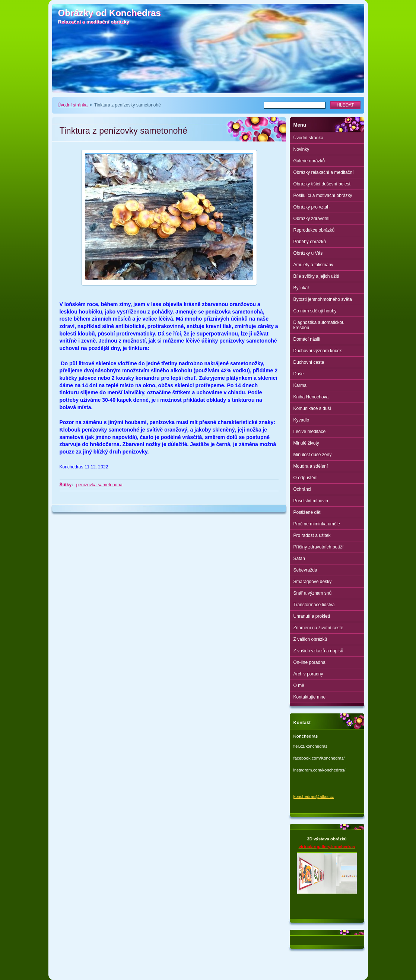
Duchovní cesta (309, 362)
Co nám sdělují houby (315, 311)
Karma (300, 385)
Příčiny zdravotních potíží (319, 547)
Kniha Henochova (311, 397)
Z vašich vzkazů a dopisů (318, 651)
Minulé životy (306, 443)
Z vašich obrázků (310, 639)
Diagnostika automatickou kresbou (319, 325)
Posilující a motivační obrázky (323, 195)
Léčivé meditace (310, 432)
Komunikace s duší (312, 408)
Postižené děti (307, 512)
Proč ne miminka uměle (317, 524)
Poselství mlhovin (311, 501)
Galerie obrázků (309, 161)
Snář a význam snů (313, 593)
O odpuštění (306, 478)
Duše (299, 374)
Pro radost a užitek (312, 535)
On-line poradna (309, 662)
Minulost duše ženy (313, 455)
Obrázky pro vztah (312, 207)
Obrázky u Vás (308, 253)
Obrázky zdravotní (312, 219)
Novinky (301, 149)
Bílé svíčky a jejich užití (316, 276)
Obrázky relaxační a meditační (324, 172)
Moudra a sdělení (311, 466)
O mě (299, 685)
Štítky (66, 485)
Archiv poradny (308, 674)
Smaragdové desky (313, 582)
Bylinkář (301, 288)
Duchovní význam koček (318, 351)
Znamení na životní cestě (318, 628)
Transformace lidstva (314, 605)
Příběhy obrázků (310, 242)
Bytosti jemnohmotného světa (323, 299)
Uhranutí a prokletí (312, 616)
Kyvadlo (301, 420)
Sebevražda (305, 570)
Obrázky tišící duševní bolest (322, 184)
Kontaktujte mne (310, 697)
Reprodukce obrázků (314, 230)
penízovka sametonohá (99, 485)
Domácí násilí (307, 339)
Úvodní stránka (73, 105)
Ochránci (302, 489)
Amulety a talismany (313, 265)
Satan (299, 559)
